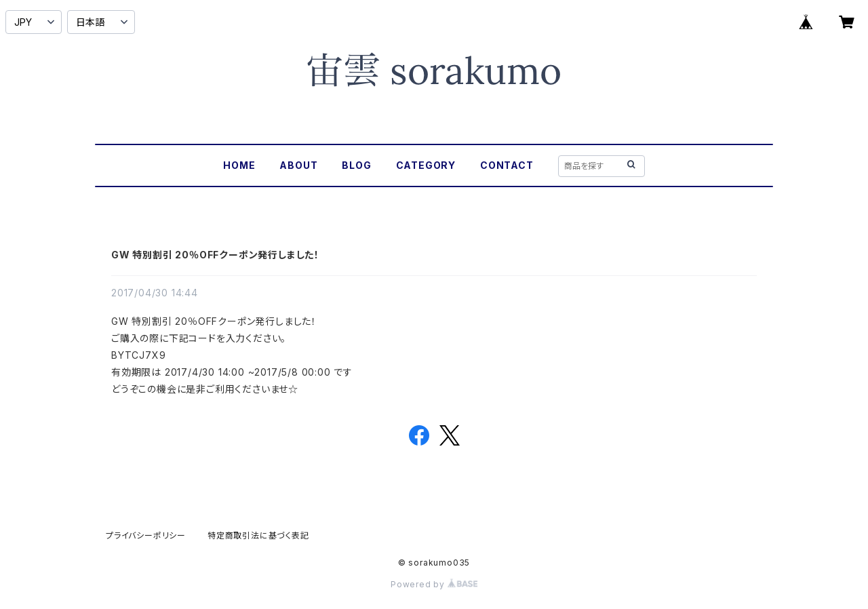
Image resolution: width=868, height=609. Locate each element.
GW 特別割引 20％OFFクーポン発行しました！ (215, 255)
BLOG (356, 165)
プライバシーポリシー (146, 535)
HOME (239, 165)
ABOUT (298, 165)
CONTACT (507, 165)
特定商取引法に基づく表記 (258, 535)
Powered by (434, 584)
